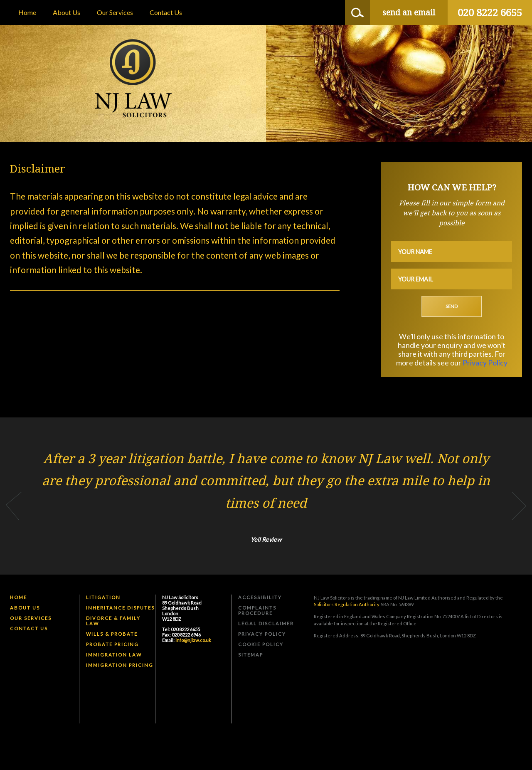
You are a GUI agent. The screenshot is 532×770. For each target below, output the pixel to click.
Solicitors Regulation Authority (346, 604)
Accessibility (260, 597)
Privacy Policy (485, 363)
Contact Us (166, 12)
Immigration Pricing (120, 665)
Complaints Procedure (257, 610)
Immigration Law (114, 655)
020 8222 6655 (490, 12)
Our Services (115, 12)
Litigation (103, 597)
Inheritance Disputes (120, 608)
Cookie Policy (261, 644)
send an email (409, 12)
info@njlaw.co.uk (193, 640)
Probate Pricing (112, 644)
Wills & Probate (112, 634)
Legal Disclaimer (266, 623)
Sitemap (251, 655)
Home (27, 12)
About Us (66, 12)
